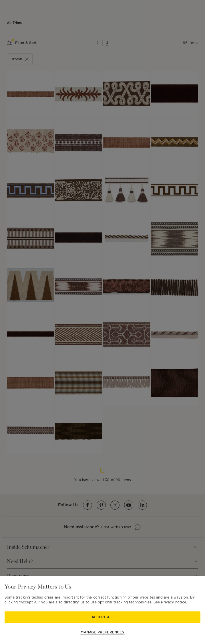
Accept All (103, 617)
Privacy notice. (174, 602)
